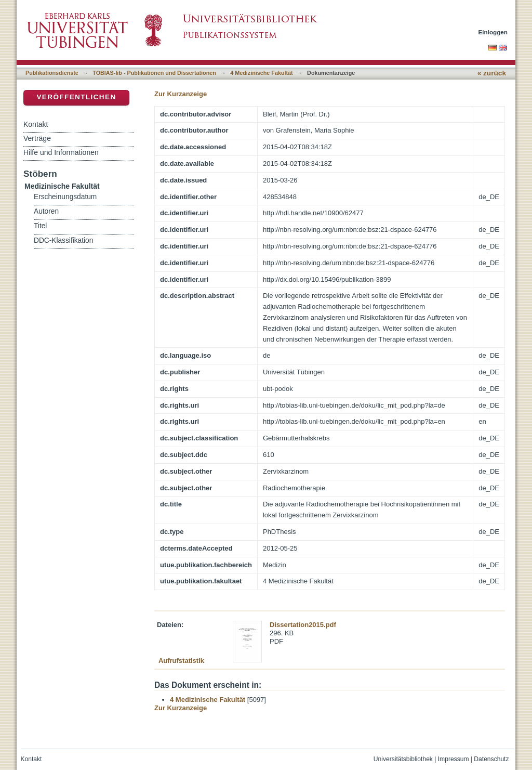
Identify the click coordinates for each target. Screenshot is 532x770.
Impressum (454, 759)
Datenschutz (491, 759)
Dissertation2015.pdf (303, 625)
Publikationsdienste (52, 73)
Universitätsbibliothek (403, 759)
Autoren (46, 211)
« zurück (492, 73)
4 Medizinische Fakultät (261, 73)
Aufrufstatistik (181, 661)
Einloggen (493, 32)
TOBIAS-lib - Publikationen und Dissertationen (154, 73)
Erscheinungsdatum (65, 197)
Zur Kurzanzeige (181, 94)
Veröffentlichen (76, 97)
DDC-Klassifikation (63, 240)
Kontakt (36, 124)
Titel (40, 226)
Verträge (37, 138)
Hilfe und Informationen (61, 152)
